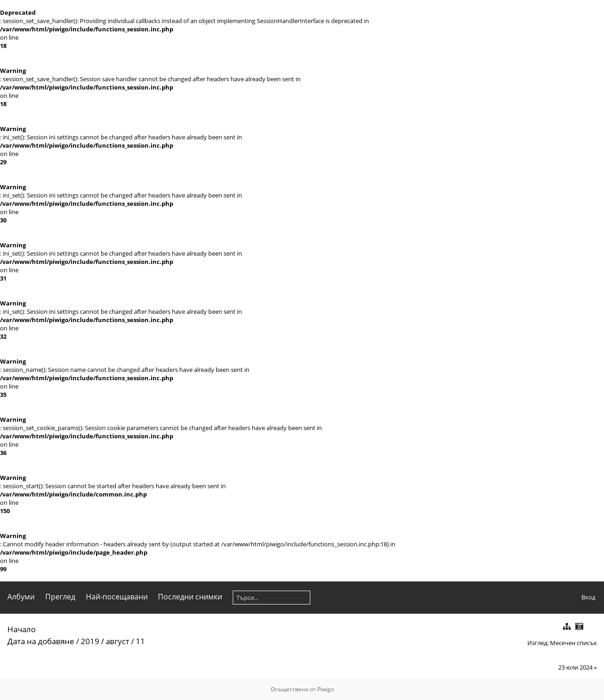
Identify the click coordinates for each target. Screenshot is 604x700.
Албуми (21, 597)
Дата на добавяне (41, 641)
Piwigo (326, 689)
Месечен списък (574, 643)
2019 (90, 641)
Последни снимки (190, 597)
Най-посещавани (117, 597)
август (118, 641)
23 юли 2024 (575, 667)
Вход (588, 597)
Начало (21, 629)
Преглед (60, 597)
